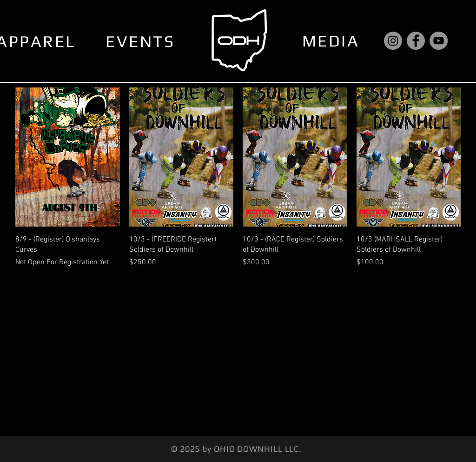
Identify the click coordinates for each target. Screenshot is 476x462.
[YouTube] (439, 41)
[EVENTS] (141, 41)
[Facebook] (416, 41)
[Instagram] (393, 41)
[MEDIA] (332, 41)
